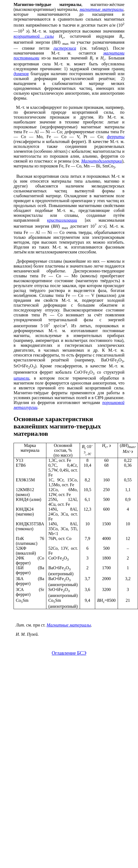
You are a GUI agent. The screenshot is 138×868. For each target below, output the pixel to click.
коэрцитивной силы (34, 36)
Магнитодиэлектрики (102, 161)
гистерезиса (65, 48)
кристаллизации (62, 220)
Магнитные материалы (69, 625)
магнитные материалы (101, 9)
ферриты (116, 137)
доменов (21, 74)
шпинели (21, 378)
